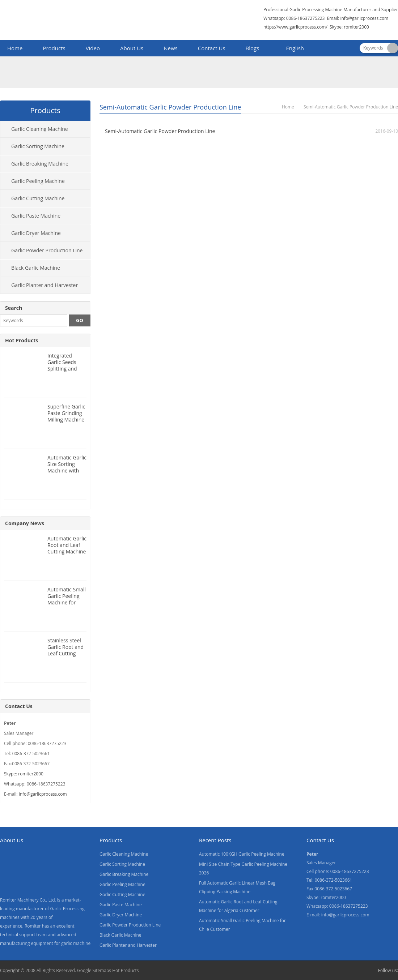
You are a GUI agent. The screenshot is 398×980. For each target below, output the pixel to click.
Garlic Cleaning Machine (40, 129)
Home (15, 48)
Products (54, 48)
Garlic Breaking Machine (40, 164)
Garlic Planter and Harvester (45, 285)
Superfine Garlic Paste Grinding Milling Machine (66, 413)
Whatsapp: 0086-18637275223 (294, 18)
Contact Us (212, 48)
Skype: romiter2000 (349, 27)
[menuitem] (292, 49)
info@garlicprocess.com (364, 18)
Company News (25, 523)
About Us (132, 48)
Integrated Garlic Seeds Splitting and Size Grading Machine (62, 369)
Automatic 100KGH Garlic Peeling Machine (242, 854)
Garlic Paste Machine (36, 216)
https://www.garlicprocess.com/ (295, 27)
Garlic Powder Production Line (47, 250)
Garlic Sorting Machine (38, 146)
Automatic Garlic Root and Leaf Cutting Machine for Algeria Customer (67, 551)
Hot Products (22, 340)
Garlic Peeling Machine (38, 181)
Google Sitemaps (94, 970)
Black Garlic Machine (36, 268)
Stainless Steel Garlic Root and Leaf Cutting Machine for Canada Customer (65, 657)
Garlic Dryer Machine (36, 233)
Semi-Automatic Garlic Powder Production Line (160, 131)
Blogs (253, 48)
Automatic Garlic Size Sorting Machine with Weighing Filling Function (67, 470)
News (171, 48)
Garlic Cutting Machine (38, 198)
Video (93, 48)
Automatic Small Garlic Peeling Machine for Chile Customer (67, 599)
